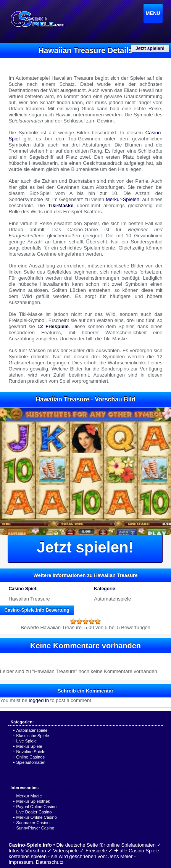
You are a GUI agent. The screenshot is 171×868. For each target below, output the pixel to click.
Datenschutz (50, 862)
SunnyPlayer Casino (35, 828)
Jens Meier (121, 856)
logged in (39, 700)
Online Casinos (30, 757)
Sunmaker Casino (33, 823)
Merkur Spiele (29, 746)
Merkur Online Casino (36, 817)
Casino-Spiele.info (30, 845)
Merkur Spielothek (33, 801)
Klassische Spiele (32, 736)
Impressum (21, 862)
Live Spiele (26, 741)
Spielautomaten (31, 762)
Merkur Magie (29, 796)
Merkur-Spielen (123, 199)
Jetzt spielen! (85, 547)
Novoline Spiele (31, 752)
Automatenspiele (112, 599)
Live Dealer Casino (34, 812)
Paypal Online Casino (36, 807)
